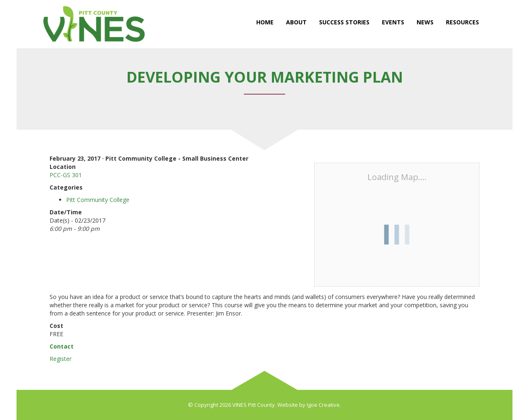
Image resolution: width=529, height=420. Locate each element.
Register (61, 359)
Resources (462, 22)
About (296, 22)
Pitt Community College (98, 200)
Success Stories (344, 22)
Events (393, 22)
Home (265, 22)
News (425, 22)
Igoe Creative (323, 405)
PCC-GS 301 (66, 175)
